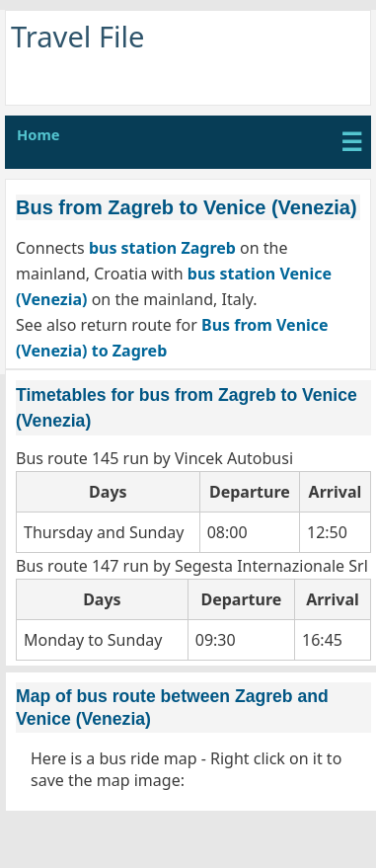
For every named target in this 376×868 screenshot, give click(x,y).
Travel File (78, 37)
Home (38, 134)
